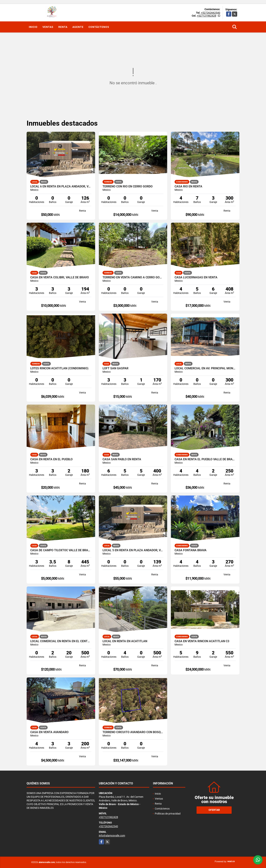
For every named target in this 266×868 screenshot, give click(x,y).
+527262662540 (211, 13)
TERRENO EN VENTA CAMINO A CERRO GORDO (133, 277)
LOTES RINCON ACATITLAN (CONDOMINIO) (59, 368)
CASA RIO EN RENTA (188, 187)
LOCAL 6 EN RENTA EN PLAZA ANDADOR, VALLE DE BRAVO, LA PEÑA (61, 187)
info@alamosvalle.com (112, 836)
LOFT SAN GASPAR (115, 368)
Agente (78, 27)
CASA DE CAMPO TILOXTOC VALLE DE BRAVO (61, 550)
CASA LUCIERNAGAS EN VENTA (196, 277)
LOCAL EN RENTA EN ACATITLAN (125, 641)
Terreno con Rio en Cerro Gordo (128, 187)
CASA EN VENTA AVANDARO (49, 732)
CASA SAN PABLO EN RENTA (122, 459)
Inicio (33, 27)
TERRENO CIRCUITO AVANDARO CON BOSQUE (133, 732)
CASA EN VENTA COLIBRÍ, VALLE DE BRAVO (60, 277)
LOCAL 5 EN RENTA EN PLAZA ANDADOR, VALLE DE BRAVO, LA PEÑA (133, 550)
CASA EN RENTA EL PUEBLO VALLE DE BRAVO (205, 459)
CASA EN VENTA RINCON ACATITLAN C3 (202, 641)
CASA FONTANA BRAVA (191, 550)
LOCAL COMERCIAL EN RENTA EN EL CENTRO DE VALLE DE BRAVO (61, 641)
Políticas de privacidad (168, 814)
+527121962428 (207, 16)
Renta (63, 27)
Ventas (48, 27)
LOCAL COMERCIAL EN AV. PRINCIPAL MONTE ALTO (205, 368)
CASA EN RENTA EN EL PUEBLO (51, 459)
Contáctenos (99, 27)
